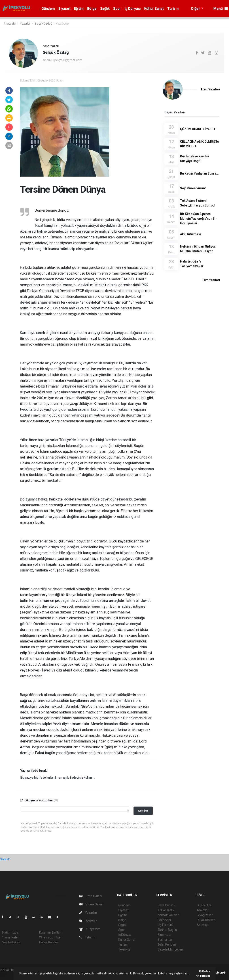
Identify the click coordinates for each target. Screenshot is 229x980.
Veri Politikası (11, 942)
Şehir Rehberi (167, 945)
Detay (205, 971)
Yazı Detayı (63, 24)
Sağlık (105, 9)
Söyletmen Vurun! (193, 188)
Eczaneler (164, 920)
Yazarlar (25, 24)
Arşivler (88, 921)
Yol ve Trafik (166, 910)
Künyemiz (90, 929)
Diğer (196, 9)
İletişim (87, 937)
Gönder (143, 811)
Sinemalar (165, 935)
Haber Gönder (49, 942)
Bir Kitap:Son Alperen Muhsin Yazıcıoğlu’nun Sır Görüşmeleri (198, 219)
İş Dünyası (133, 9)
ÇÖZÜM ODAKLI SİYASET (198, 129)
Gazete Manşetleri (170, 949)
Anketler (203, 910)
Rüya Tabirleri (206, 920)
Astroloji (202, 925)
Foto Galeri (91, 896)
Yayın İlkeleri (11, 937)
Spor (117, 9)
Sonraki (5, 859)
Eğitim (79, 9)
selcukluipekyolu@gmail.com (63, 60)
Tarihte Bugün (167, 930)
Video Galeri (91, 904)
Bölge (92, 9)
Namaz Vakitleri (169, 915)
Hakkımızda (10, 932)
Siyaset (64, 9)
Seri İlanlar (165, 940)
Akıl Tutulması (190, 234)
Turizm (173, 9)
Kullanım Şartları (50, 932)
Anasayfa (10, 24)
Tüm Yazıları (210, 89)
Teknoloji (124, 949)
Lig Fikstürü (165, 925)
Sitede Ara (204, 905)
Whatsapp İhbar (50, 937)
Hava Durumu (167, 905)
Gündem (48, 9)
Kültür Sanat (154, 9)
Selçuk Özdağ (43, 24)
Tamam (203, 976)
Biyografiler (205, 915)
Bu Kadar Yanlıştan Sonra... (199, 173)
